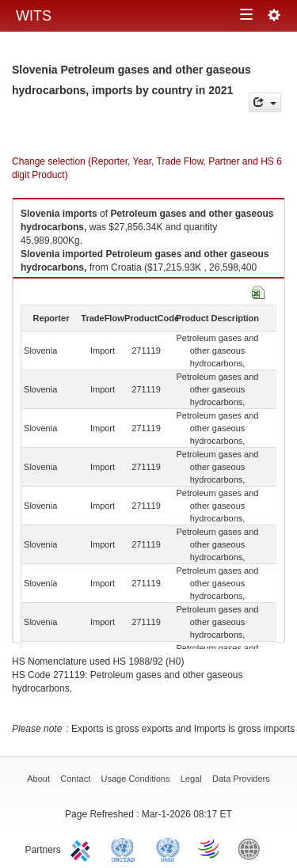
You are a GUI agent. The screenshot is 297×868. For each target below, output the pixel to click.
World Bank (253, 848)
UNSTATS (168, 848)
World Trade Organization (210, 848)
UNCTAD (126, 848)
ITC (83, 848)
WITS (34, 16)
